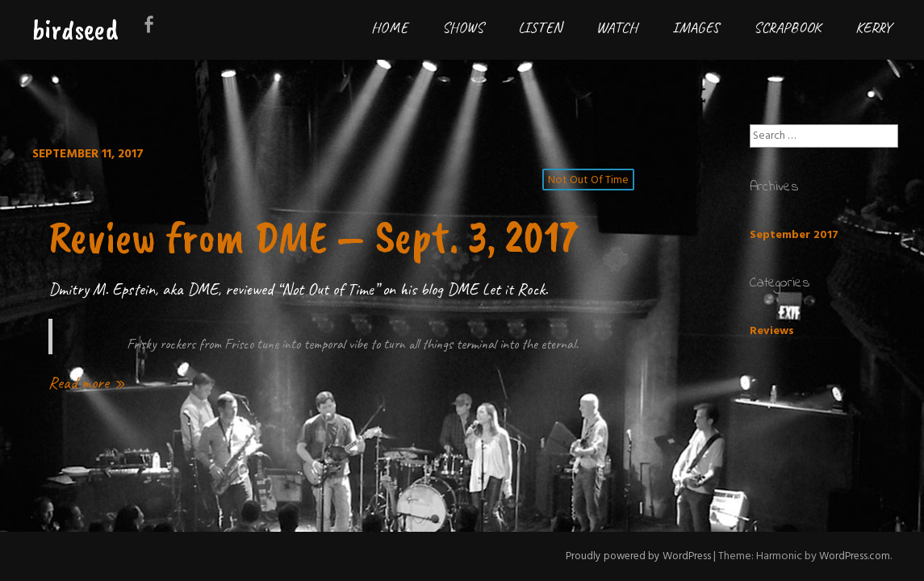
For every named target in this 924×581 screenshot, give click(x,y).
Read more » (87, 433)
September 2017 (794, 235)
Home (389, 27)
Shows (463, 27)
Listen (540, 27)
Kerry (874, 27)
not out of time (589, 181)
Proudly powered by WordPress (630, 556)
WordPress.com (853, 556)
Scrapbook (787, 27)
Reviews (772, 331)
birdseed (75, 29)
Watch (617, 27)
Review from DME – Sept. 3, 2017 (303, 261)
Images (696, 27)
